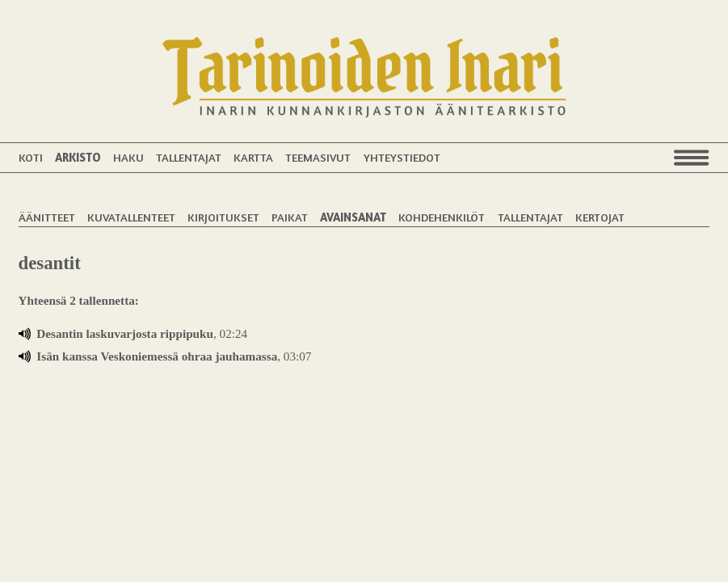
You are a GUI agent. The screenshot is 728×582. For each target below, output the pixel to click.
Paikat (290, 217)
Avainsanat (353, 217)
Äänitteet (47, 217)
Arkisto (78, 157)
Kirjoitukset (223, 217)
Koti (31, 157)
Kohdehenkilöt (442, 217)
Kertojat (600, 217)
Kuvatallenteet (131, 217)
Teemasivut (318, 157)
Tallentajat (189, 157)
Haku (128, 157)
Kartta (253, 157)
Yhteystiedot (402, 157)
